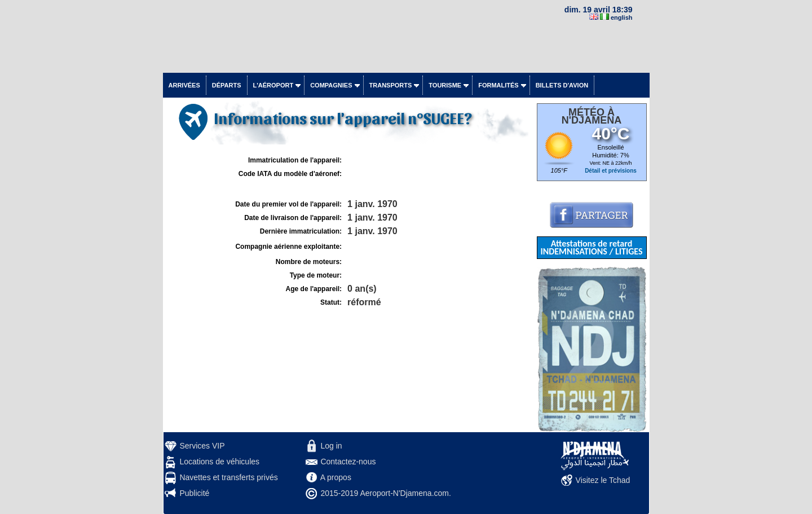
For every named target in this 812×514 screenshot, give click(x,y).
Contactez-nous (348, 462)
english (622, 17)
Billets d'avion (562, 85)
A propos (336, 477)
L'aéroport (273, 85)
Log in (331, 446)
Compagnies (331, 85)
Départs (227, 85)
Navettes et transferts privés (228, 477)
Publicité (194, 493)
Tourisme (445, 85)
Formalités (498, 85)
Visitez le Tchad (603, 480)
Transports (391, 85)
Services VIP (202, 446)
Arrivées (184, 85)
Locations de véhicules (219, 462)
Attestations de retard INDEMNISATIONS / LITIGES (591, 247)
